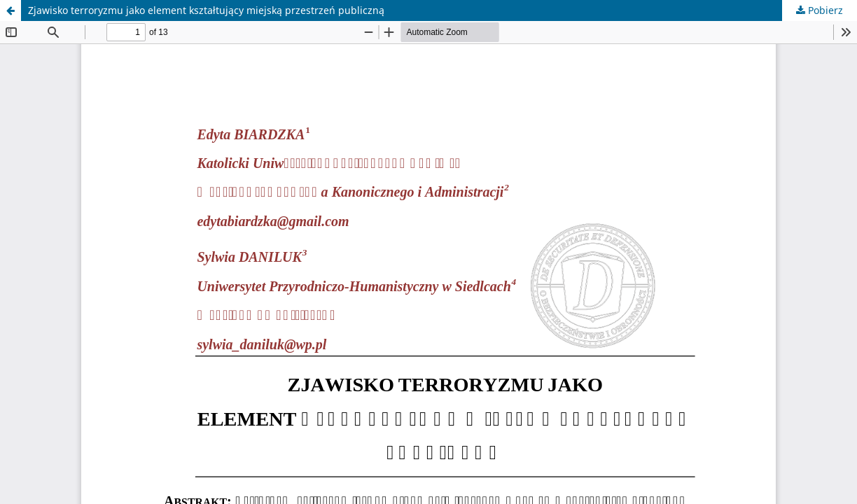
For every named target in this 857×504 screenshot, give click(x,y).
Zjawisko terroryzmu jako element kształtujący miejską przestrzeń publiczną (206, 10)
